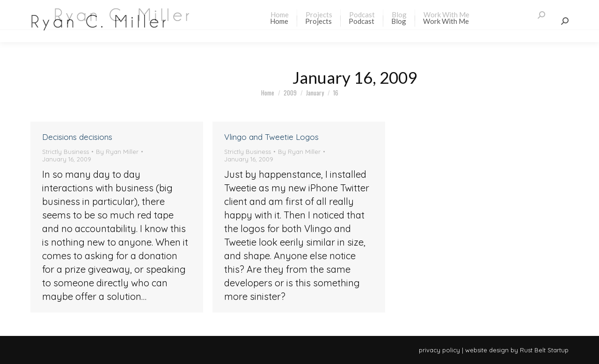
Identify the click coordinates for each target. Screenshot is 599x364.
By (117, 152)
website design (487, 350)
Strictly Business (66, 152)
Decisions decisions (77, 137)
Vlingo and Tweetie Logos (271, 137)
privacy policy (439, 350)
